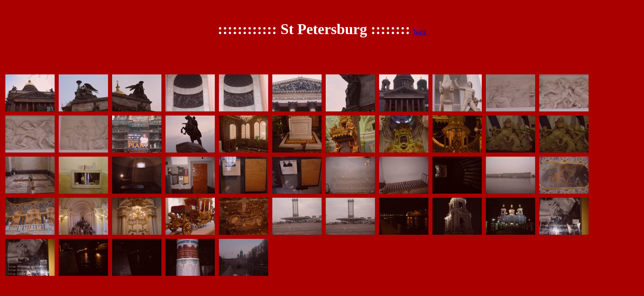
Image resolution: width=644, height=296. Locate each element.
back (420, 32)
